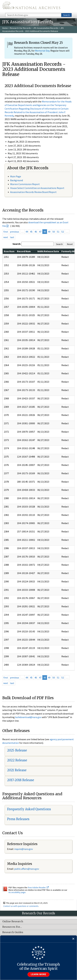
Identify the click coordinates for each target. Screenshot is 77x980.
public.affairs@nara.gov (27, 869)
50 (54, 232)
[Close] (73, 939)
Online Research (13, 922)
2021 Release (17, 770)
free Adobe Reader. (38, 887)
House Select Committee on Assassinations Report (37, 188)
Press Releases (18, 819)
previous (15, 232)
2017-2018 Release (21, 780)
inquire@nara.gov (24, 849)
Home (5, 28)
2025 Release (17, 750)
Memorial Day (42, 51)
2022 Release (17, 760)
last (12, 237)
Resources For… (12, 927)
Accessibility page (17, 892)
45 (31, 232)
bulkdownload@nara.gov (28, 717)
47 (40, 232)
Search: (17, 244)
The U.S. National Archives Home (31, 6)
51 (58, 232)
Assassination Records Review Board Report (33, 192)
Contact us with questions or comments (21, 906)
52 (63, 232)
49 (49, 232)
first (6, 232)
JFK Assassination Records (46, 28)
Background (17, 180)
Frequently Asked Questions (29, 809)
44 (27, 232)
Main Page (16, 176)
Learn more (38, 974)
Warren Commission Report (25, 184)
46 (36, 232)
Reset (70, 244)
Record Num (24, 251)
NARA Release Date (48, 251)
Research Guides (13, 932)
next (6, 237)
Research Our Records (20, 28)
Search (66, 15)
